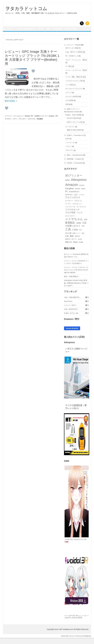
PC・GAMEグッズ (37, 122)
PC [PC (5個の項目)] (66, 198)
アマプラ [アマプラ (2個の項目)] (82, 201)
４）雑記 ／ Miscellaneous (73, 161)
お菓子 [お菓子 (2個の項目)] (76, 201)
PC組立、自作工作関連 (73, 121)
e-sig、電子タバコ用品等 (74, 58)
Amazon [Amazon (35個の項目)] (72, 191)
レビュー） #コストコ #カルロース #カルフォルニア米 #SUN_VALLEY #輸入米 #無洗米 (76, 276)
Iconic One (65, 642)
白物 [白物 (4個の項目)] (67, 242)
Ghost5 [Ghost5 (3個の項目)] (77, 195)
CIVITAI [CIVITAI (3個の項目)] (82, 191)
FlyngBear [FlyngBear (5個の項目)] (69, 195)
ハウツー (69, 152)
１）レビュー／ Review (22, 122)
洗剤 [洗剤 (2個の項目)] (83, 239)
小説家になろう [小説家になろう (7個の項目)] (73, 232)
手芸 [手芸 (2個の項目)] (80, 236)
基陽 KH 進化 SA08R (74, 136)
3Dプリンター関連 (72, 54)
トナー (15, 125)
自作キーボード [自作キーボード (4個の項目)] (71, 245)
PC (57, 122)
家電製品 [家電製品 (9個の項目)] (70, 229)
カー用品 (69, 72)
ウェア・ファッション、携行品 (76, 66)
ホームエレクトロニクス (74, 95)
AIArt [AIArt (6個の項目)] (67, 186)
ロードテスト (70, 133)
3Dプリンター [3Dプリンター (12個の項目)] (74, 181)
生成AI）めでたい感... (72, 319)
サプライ (8, 125)
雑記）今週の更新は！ (72, 283)
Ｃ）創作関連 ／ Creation (73, 165)
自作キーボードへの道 (75, 128)
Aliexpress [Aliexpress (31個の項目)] (79, 186)
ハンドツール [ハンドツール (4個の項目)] (70, 213)
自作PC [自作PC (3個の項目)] (77, 242)
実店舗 (68, 110)
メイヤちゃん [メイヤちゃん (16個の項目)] (74, 225)
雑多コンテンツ (36, 29)
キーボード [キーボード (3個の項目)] (69, 207)
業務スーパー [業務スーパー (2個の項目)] (76, 239)
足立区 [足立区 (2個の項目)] (80, 245)
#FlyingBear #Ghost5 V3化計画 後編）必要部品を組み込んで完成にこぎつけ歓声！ (76, 289)
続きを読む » (11, 107)
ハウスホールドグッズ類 (74, 87)
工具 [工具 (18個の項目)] (68, 235)
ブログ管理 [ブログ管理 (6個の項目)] (70, 219)
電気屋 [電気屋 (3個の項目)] (75, 248)
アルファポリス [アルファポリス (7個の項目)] (73, 204)
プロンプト (69, 156)
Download (71, 29)
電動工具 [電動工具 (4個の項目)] (69, 248)
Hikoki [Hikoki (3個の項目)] (83, 195)
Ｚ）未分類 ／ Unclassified (73, 169)
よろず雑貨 (69, 106)
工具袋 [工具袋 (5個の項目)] (75, 236)
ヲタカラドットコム (26, 8)
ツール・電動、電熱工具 (74, 83)
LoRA (67, 145)
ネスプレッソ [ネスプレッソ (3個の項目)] (77, 210)
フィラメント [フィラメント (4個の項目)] (81, 213)
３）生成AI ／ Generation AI (74, 141)
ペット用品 (69, 91)
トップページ (10, 29)
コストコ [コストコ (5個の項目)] (78, 207)
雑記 (59, 29)
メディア (69, 99)
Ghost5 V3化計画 (73, 124)
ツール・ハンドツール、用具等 (76, 76)
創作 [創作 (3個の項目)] (86, 225)
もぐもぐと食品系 (72, 103)
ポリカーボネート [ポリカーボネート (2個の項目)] (70, 222)
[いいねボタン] (33, 77)
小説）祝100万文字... (71, 315)
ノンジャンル (70, 148)
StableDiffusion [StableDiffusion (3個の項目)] (74, 198)
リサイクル (31, 125)
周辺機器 (40, 125)
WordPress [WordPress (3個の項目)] (69, 201)
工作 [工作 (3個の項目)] (83, 232)
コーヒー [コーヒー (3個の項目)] (68, 210)
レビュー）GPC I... (71, 311)
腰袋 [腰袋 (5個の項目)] (72, 242)
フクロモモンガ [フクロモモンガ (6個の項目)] (72, 216)
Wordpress (87, 642)
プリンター (22, 125)
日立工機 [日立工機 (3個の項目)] (68, 239)
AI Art (49, 29)
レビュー (23, 29)
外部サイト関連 (10, 34)
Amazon (51, 122)
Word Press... (69, 307)
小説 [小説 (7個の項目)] (84, 229)
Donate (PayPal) (72, 334)
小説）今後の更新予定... (72, 303)
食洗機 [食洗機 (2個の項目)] (81, 248)
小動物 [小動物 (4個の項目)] (78, 229)
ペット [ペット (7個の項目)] (80, 219)
